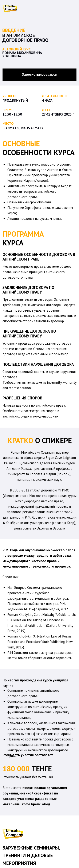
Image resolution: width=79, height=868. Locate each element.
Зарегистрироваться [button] (39, 74)
